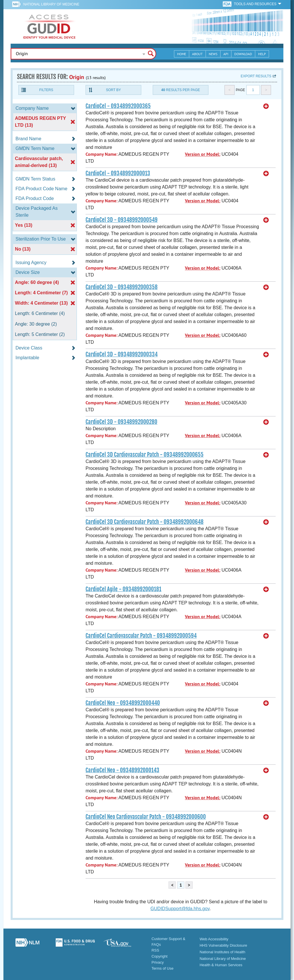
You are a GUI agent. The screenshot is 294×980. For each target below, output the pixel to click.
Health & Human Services (221, 965)
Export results (256, 76)
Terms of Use (163, 968)
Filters (46, 90)
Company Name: (101, 154)
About (197, 54)
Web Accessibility (214, 939)
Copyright (160, 956)
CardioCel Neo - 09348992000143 (122, 770)
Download (243, 54)
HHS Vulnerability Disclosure (223, 945)
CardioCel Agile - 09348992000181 (123, 589)
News (213, 54)
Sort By (113, 90)
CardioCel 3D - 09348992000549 (122, 220)
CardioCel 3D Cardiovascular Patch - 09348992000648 (145, 522)
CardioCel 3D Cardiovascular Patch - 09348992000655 (145, 455)
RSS (155, 950)
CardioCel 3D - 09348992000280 (121, 422)
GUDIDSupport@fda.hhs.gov (180, 909)
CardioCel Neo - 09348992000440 (123, 703)
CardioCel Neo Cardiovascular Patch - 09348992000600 (146, 817)
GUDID (49, 26)
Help (262, 54)
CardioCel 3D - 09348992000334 (122, 354)
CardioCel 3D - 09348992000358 (122, 287)
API (226, 54)
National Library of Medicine (51, 4)
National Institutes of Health (222, 952)
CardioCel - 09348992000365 (118, 106)
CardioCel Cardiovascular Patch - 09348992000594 (141, 636)
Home (182, 54)
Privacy (158, 962)
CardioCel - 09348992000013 (118, 173)
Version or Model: (203, 154)
